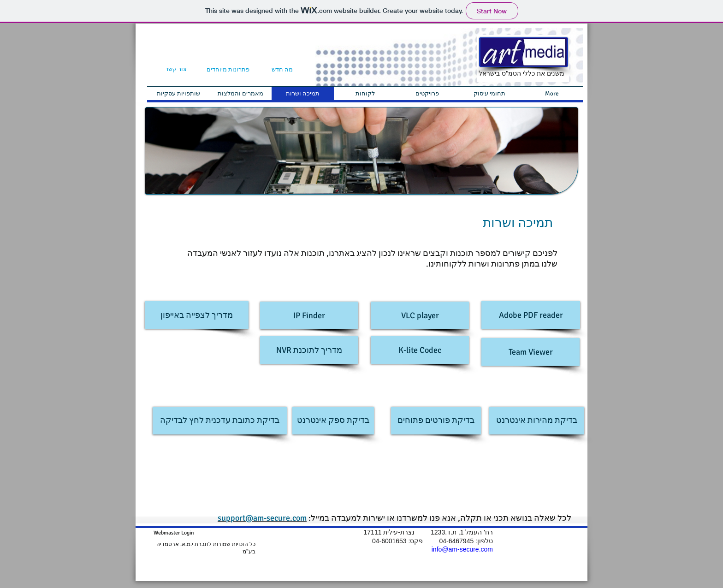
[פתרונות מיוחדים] (228, 70)
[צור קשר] (176, 69)
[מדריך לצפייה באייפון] (197, 315)
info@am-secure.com (462, 549)
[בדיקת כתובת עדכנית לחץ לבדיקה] (220, 421)
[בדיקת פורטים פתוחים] (436, 421)
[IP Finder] (309, 315)
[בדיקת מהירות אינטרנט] (537, 421)
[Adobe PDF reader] (531, 315)
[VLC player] (420, 315)
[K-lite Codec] (420, 350)
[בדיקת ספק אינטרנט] (333, 421)
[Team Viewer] (530, 352)
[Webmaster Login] (174, 533)
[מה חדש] (282, 70)
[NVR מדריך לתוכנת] (309, 350)
